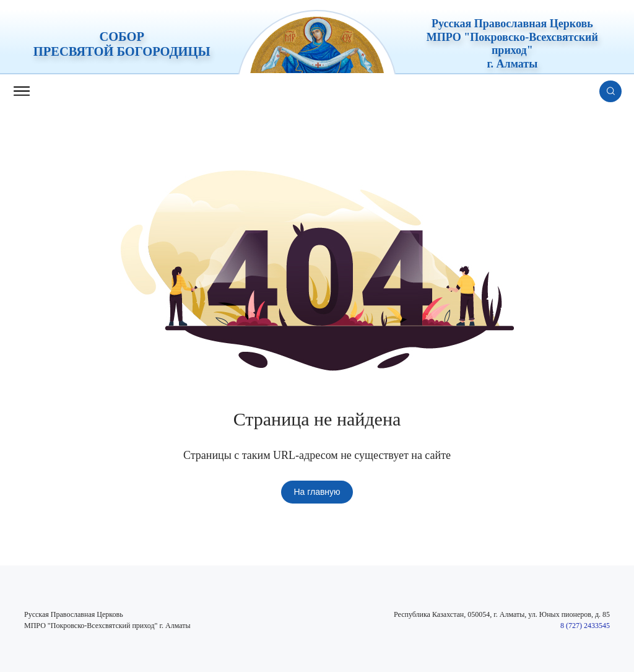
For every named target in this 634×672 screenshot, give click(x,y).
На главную (317, 492)
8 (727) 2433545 (585, 626)
